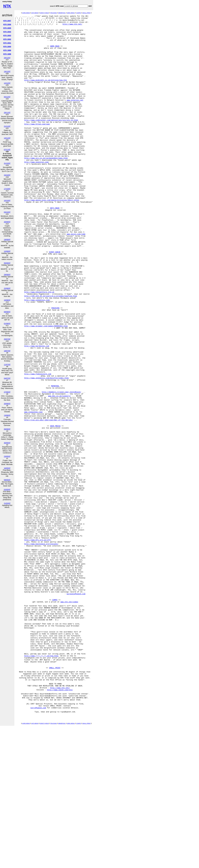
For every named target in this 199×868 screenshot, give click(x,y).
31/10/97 (7, 163)
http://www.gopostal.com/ (37, 192)
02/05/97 (7, 490)
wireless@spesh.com (76, 710)
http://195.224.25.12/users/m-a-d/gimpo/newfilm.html (51, 352)
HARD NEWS (26, 13)
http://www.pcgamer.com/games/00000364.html (46, 388)
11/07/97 (7, 365)
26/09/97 (7, 222)
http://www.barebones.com (37, 412)
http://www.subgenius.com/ (37, 357)
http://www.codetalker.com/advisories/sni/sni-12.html (51, 141)
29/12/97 (7, 58)
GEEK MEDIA (71, 13)
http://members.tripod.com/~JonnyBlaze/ (62, 467)
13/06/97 (7, 415)
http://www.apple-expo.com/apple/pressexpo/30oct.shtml (52, 237)
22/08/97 (7, 288)
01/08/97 (7, 324)
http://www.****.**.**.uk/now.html (41, 784)
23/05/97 (7, 456)
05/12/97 (7, 97)
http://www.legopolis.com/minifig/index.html (46, 451)
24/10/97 (7, 175)
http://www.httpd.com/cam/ (37, 146)
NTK (7, 6)
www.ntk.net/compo (69, 719)
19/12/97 (7, 72)
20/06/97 (7, 404)
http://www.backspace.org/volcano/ (41, 650)
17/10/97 (7, 189)
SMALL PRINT (87, 13)
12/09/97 (7, 251)
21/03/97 (7, 503)
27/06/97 (7, 392)
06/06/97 (7, 429)
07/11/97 (7, 150)
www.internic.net (75, 117)
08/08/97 (7, 312)
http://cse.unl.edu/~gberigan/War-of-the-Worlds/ (49, 501)
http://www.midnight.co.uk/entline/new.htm (45, 93)
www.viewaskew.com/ (33, 491)
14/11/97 (7, 138)
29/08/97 (7, 275)
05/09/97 (7, 263)
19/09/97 (7, 240)
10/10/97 (7, 201)
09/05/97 (7, 480)
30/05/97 (7, 443)
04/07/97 (7, 378)
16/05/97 (7, 468)
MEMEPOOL (62, 13)
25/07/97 (7, 339)
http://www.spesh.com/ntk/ (60, 825)
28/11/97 (7, 113)
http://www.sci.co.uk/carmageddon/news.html (46, 187)
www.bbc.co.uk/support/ (60, 472)
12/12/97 (7, 83)
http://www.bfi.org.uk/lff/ (38, 645)
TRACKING (54, 13)
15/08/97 (7, 300)
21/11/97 (7, 126)
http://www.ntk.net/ (72, 26)
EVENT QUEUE (44, 13)
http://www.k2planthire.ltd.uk (39, 347)
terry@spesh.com (38, 846)
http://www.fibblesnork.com (38, 446)
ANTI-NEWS (35, 13)
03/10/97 (7, 212)
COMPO (79, 13)
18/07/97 (7, 351)
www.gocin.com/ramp (76, 278)
